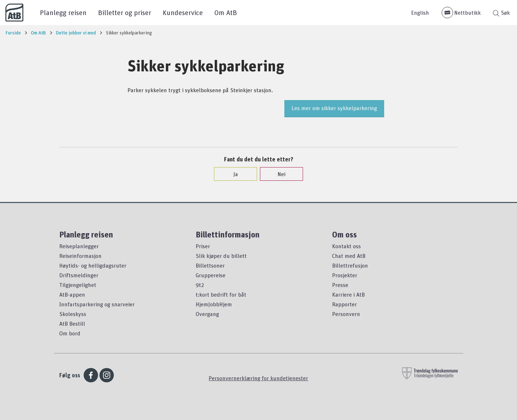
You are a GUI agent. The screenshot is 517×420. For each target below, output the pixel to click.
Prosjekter (345, 275)
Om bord (70, 333)
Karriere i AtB (348, 294)
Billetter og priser (125, 12)
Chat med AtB (349, 256)
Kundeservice (183, 12)
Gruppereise (211, 275)
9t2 (200, 285)
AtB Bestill (72, 324)
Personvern (346, 314)
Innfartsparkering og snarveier (97, 304)
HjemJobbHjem (214, 304)
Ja (232, 174)
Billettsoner (210, 265)
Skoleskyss (73, 314)
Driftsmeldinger (79, 275)
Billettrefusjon (350, 265)
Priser (203, 246)
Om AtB (226, 12)
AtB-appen (72, 294)
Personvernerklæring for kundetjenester (258, 378)
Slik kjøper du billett (221, 256)
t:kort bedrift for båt (221, 294)
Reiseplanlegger (79, 246)
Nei (278, 174)
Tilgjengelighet (78, 285)
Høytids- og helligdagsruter (93, 265)
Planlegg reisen (63, 12)
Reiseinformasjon (80, 256)
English (420, 13)
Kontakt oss (346, 246)
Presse (340, 285)
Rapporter (344, 304)
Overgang (207, 314)
